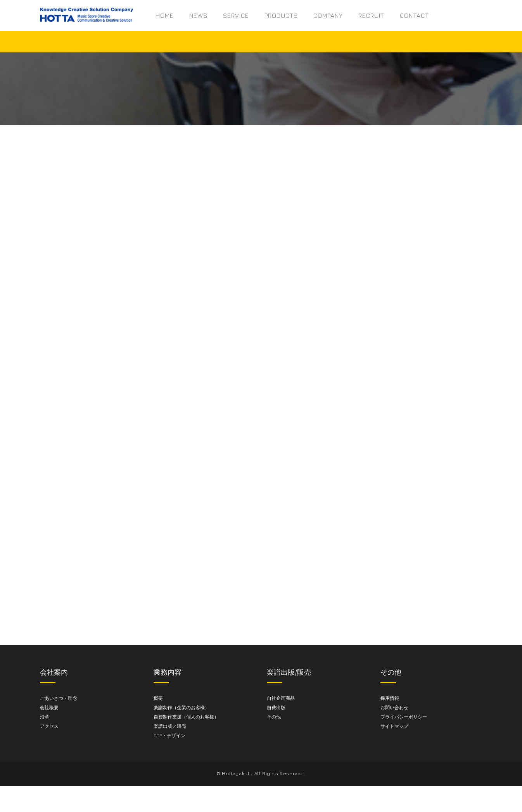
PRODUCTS (281, 16)
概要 (158, 699)
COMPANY (328, 16)
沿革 (45, 718)
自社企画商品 (281, 699)
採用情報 (390, 699)
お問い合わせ (394, 708)
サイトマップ (394, 727)
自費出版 (276, 708)
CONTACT (414, 16)
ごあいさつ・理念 (59, 699)
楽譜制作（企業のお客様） (181, 708)
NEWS (198, 16)
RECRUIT (371, 16)
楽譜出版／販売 (170, 727)
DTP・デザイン (169, 736)
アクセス (49, 727)
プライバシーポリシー (404, 718)
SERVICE (236, 16)
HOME (165, 16)
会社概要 (49, 708)
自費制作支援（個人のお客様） (186, 718)
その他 (274, 718)
